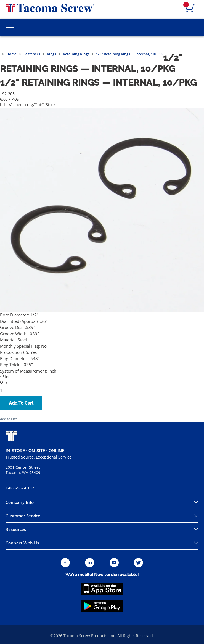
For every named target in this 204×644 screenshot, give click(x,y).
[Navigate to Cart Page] (190, 9)
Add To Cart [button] (21, 403)
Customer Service (23, 516)
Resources (16, 529)
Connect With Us (22, 543)
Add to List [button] (8, 419)
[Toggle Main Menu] (10, 27)
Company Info (20, 502)
